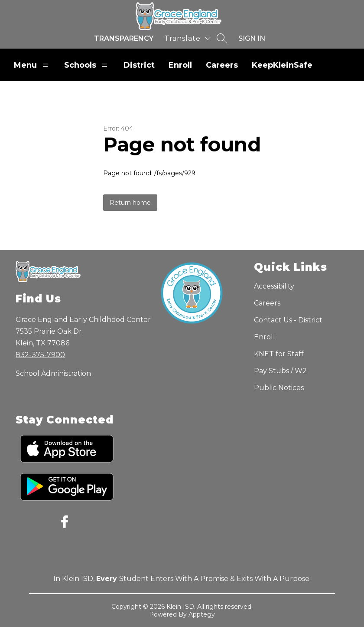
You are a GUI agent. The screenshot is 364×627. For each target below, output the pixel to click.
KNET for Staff (279, 354)
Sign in (252, 38)
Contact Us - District (288, 320)
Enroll (180, 65)
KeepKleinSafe (282, 65)
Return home (130, 203)
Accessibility (274, 286)
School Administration (53, 373)
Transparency (124, 38)
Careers (222, 65)
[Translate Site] (187, 38)
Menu (32, 65)
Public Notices (279, 388)
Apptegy (202, 614)
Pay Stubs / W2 (280, 371)
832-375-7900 (40, 355)
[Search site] (222, 38)
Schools (87, 65)
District (139, 65)
